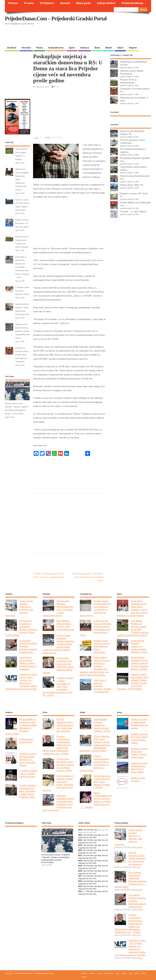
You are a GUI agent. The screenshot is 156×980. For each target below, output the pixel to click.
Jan (85, 830)
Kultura (85, 48)
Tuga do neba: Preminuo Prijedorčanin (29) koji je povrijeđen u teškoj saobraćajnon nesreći (58, 608)
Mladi (108, 48)
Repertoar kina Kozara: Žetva (26, 741)
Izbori (120, 48)
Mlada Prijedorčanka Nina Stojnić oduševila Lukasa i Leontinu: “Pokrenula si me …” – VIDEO (96, 800)
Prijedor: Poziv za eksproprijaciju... (129, 81)
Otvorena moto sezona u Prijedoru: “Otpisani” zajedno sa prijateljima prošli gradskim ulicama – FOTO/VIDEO (56, 858)
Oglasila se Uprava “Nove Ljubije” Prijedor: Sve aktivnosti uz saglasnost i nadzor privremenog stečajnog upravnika (21, 681)
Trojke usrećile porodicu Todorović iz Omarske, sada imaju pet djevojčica (19, 608)
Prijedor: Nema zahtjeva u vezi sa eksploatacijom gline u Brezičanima (102, 646)
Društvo (12, 48)
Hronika (26, 48)
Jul (107, 835)
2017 (80, 876)
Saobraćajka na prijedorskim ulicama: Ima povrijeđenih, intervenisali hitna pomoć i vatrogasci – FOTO (22, 267)
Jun (103, 835)
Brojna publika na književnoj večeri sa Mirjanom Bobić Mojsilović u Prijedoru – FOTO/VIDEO (21, 726)
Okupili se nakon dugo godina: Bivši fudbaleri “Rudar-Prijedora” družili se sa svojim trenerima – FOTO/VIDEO (133, 681)
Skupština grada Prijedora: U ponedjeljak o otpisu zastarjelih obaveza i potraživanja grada (88, 577)
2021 (80, 855)
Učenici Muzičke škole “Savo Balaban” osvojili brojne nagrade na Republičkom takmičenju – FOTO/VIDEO (95, 743)
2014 (80, 891)
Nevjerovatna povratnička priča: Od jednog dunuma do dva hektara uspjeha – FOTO (65, 765)
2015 (80, 886)
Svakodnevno (56, 48)
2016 (80, 881)
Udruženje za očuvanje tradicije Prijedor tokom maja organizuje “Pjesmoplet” (22, 355)
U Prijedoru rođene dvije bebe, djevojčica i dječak (22, 291)
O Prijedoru (47, 3)
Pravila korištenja (132, 3)
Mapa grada (84, 3)
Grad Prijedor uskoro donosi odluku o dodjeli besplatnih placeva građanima (28, 663)
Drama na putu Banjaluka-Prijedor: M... (132, 132)
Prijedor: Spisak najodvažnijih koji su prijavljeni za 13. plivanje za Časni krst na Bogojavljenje (95, 608)
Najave (133, 48)
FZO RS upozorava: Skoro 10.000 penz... (133, 141)
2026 (80, 830)
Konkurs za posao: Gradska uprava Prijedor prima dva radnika (139, 724)
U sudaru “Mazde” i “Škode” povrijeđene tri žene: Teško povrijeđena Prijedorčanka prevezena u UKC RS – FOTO (58, 686)
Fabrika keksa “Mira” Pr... (132, 185)
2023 (80, 845)
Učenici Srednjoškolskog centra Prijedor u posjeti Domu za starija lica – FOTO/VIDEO (94, 763)
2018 (80, 871)
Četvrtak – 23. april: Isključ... (134, 211)
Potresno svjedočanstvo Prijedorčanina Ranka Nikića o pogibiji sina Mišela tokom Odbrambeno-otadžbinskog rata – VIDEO (57, 745)
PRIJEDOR (21, 840)
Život (97, 48)
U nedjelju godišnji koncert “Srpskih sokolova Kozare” (28, 773)
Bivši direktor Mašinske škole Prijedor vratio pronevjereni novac (65, 625)
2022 (80, 850)
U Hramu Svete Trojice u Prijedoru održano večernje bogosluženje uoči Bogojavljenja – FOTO (96, 628)
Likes (38, 137)
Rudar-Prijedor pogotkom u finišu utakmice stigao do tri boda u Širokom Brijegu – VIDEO (139, 663)
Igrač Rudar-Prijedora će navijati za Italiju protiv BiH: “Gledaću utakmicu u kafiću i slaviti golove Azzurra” (133, 628)
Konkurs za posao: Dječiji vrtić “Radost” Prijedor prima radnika (139, 753)
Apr (96, 830)
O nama (29, 3)
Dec (95, 837)
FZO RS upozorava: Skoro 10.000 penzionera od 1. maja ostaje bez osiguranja (65, 725)
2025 (80, 835)
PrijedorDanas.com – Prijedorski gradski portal (56, 18)
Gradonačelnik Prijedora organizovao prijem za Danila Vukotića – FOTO (139, 646)
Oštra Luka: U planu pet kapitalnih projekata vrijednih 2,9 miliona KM (102, 686)
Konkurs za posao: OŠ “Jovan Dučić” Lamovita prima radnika (139, 738)
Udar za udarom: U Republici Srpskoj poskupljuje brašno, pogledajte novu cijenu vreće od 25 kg (58, 783)
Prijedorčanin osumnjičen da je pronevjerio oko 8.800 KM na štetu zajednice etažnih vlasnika (58, 665)
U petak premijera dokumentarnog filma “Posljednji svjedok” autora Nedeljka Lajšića (28, 791)
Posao (40, 48)
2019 (80, 866)
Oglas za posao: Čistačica (138, 779)
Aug (80, 837)
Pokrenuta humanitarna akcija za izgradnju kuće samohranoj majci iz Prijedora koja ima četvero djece (58, 803)
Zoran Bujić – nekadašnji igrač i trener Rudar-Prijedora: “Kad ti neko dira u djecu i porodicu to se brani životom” (132, 608)
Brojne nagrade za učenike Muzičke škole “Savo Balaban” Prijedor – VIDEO (102, 782)
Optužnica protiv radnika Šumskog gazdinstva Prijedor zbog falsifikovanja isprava (22, 331)
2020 (80, 861)
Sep (84, 837)
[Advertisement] (64, 37)
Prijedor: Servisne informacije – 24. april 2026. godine (22, 223)
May (100, 835)
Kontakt (65, 3)
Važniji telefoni (106, 3)
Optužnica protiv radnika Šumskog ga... (132, 72)
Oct (87, 837)
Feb (88, 830)
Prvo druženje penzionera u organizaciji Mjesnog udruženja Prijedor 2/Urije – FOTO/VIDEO (21, 628)
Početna (13, 3)
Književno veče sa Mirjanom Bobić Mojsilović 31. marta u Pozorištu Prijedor (28, 759)
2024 (80, 840)
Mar (92, 830)
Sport (72, 48)
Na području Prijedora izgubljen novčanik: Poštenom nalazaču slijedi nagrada (28, 646)
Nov (91, 837)
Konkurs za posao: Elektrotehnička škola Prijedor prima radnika (139, 767)
